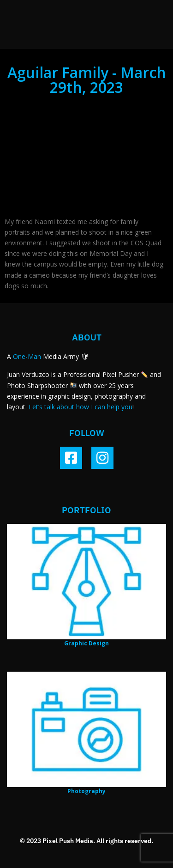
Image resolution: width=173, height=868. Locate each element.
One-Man (27, 356)
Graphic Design (86, 643)
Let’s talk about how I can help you (81, 407)
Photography (86, 791)
